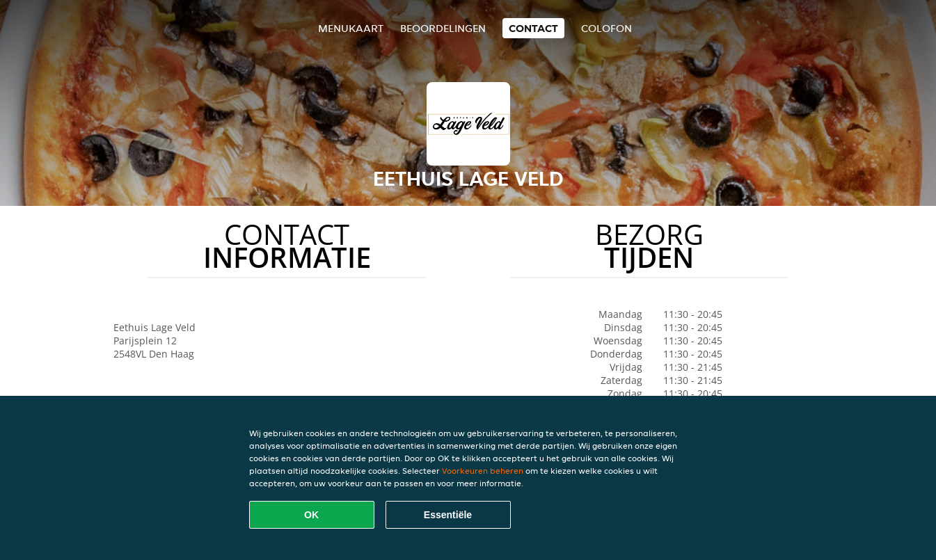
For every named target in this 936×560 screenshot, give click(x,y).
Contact (533, 28)
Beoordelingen (443, 28)
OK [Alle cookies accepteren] (311, 515)
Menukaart (351, 28)
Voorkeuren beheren (483, 471)
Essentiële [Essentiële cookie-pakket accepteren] (448, 515)
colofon (606, 28)
